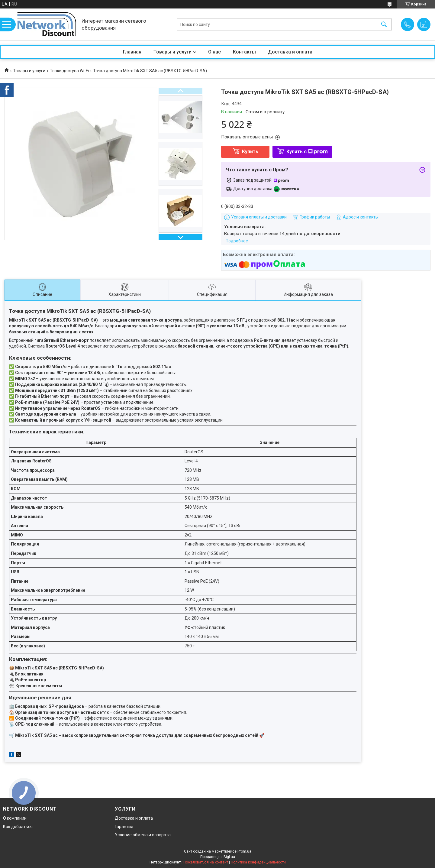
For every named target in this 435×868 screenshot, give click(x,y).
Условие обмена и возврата (143, 835)
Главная (132, 52)
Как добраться (18, 827)
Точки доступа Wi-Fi (69, 71)
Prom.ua (244, 851)
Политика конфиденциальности (258, 862)
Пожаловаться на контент (206, 862)
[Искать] (384, 24)
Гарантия (124, 827)
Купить (250, 152)
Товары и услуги (172, 52)
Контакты (244, 52)
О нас (214, 52)
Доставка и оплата (290, 52)
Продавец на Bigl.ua (218, 857)
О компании (15, 818)
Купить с (307, 152)
